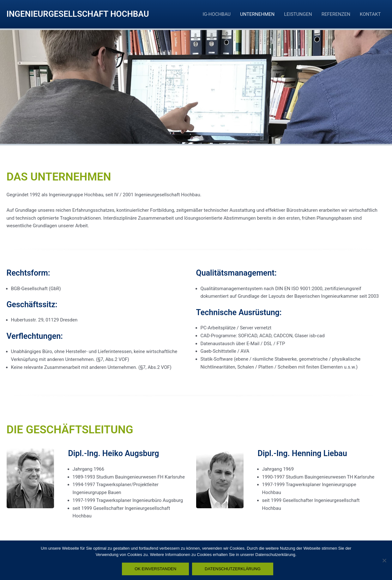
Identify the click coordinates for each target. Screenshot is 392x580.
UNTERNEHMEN (257, 14)
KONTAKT (370, 14)
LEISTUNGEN (298, 14)
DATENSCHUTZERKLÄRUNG (233, 569)
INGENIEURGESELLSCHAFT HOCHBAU (78, 14)
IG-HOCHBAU (217, 14)
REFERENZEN (336, 14)
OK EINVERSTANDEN (155, 569)
